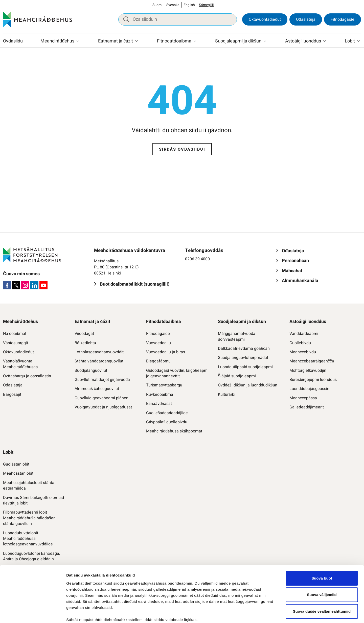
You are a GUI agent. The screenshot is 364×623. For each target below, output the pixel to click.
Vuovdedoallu (158, 343)
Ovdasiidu (13, 41)
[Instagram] (25, 285)
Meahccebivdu (303, 352)
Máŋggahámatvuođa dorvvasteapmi (237, 337)
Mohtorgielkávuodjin (308, 371)
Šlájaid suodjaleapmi (237, 376)
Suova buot (322, 534)
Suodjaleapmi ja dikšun (238, 41)
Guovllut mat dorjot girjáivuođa (102, 380)
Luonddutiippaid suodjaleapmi (245, 367)
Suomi (157, 5)
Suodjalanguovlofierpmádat (243, 358)
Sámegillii (206, 5)
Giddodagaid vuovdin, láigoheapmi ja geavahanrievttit (177, 373)
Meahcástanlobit (18, 473)
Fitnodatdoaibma (174, 41)
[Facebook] (7, 285)
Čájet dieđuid (78, 613)
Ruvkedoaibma (160, 395)
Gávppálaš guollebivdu (167, 422)
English (189, 5)
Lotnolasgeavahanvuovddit (99, 352)
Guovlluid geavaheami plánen (101, 398)
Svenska (173, 5)
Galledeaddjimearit (307, 407)
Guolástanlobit (16, 464)
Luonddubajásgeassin (309, 389)
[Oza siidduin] (178, 19)
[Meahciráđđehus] (38, 19)
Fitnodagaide (343, 19)
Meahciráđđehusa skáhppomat (174, 431)
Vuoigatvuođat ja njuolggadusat (103, 407)
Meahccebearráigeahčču (312, 361)
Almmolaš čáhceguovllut (97, 389)
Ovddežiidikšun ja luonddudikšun (248, 385)
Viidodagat (84, 334)
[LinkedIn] (34, 285)
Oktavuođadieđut (18, 352)
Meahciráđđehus (57, 41)
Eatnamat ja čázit (116, 41)
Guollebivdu (300, 343)
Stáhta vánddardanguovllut (99, 361)
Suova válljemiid (322, 550)
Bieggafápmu (158, 361)
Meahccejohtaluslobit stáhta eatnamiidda (29, 486)
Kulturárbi (227, 395)
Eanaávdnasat (159, 404)
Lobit (350, 41)
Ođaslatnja (306, 19)
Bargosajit (12, 395)
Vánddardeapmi (304, 334)
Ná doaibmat (15, 334)
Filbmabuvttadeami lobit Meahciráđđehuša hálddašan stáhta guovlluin (29, 518)
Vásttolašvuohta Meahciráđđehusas (20, 364)
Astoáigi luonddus (303, 41)
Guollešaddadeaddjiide (167, 413)
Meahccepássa (303, 398)
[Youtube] (43, 285)
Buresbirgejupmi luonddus (313, 380)
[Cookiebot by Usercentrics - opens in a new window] (33, 613)
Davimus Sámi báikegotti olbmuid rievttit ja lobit (33, 501)
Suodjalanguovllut (91, 371)
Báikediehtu (85, 343)
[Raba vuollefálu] (78, 41)
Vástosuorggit (16, 343)
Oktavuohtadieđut (265, 19)
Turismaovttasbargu (164, 385)
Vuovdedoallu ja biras (166, 352)
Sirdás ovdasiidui (182, 149)
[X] (16, 285)
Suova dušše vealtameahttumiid (322, 567)
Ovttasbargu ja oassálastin (27, 376)
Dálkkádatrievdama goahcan (244, 349)
